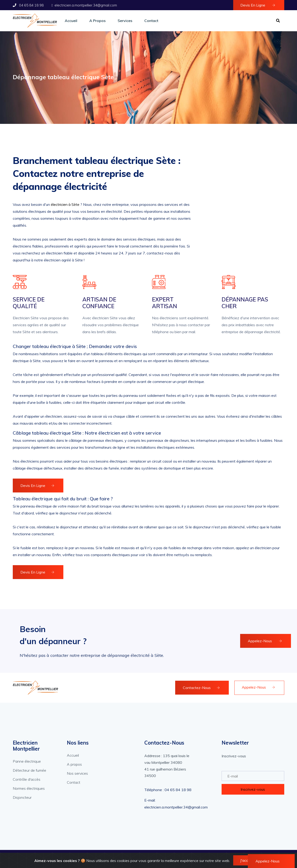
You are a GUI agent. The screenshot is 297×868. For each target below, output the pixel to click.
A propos (97, 21)
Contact (151, 21)
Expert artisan (165, 303)
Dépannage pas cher (245, 303)
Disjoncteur (22, 797)
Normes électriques (29, 788)
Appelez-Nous (265, 641)
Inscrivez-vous (253, 789)
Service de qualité (29, 303)
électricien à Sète (65, 204)
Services (125, 21)
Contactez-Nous (201, 688)
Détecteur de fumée (29, 770)
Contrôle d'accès (27, 779)
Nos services (77, 773)
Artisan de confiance (99, 303)
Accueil (71, 21)
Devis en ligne (258, 5)
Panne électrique (27, 761)
